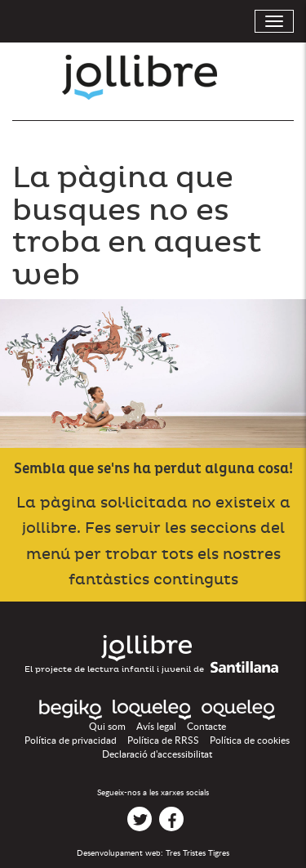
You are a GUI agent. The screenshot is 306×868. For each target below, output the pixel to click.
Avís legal (156, 727)
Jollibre (153, 77)
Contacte (206, 727)
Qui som (107, 727)
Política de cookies (250, 740)
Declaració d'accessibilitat (157, 754)
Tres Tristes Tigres (197, 853)
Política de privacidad (71, 740)
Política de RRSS (163, 740)
